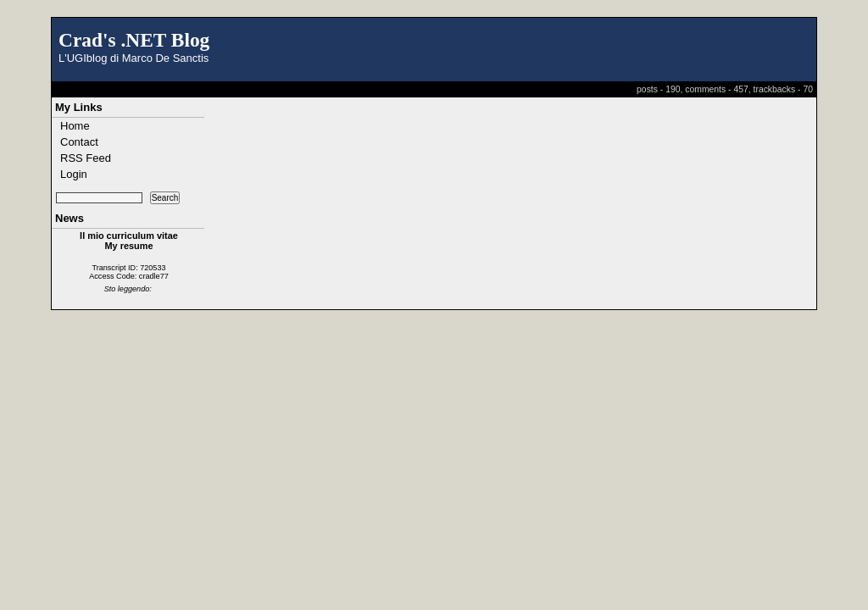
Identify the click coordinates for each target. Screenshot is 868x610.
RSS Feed (86, 158)
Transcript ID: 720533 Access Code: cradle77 (129, 272)
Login (74, 174)
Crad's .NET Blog (134, 40)
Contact (79, 142)
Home (75, 126)
